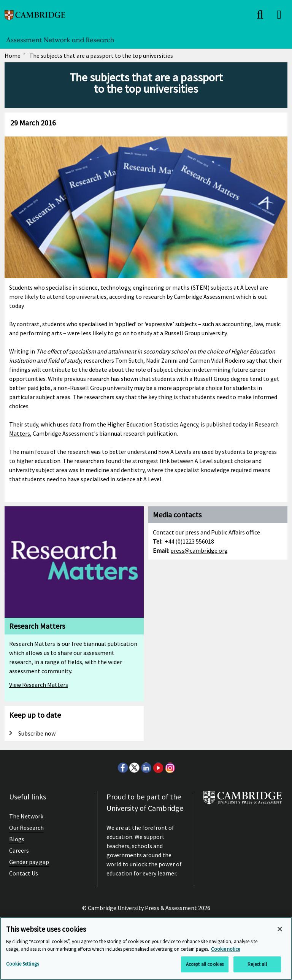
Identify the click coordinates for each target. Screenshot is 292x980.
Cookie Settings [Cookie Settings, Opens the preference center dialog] (22, 964)
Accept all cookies (205, 964)
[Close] (280, 929)
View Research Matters (39, 685)
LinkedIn (146, 768)
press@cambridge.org (199, 550)
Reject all (257, 964)
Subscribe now (37, 733)
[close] (260, 14)
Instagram (170, 768)
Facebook (122, 768)
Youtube (158, 768)
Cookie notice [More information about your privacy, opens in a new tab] (225, 949)
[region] (146, 948)
